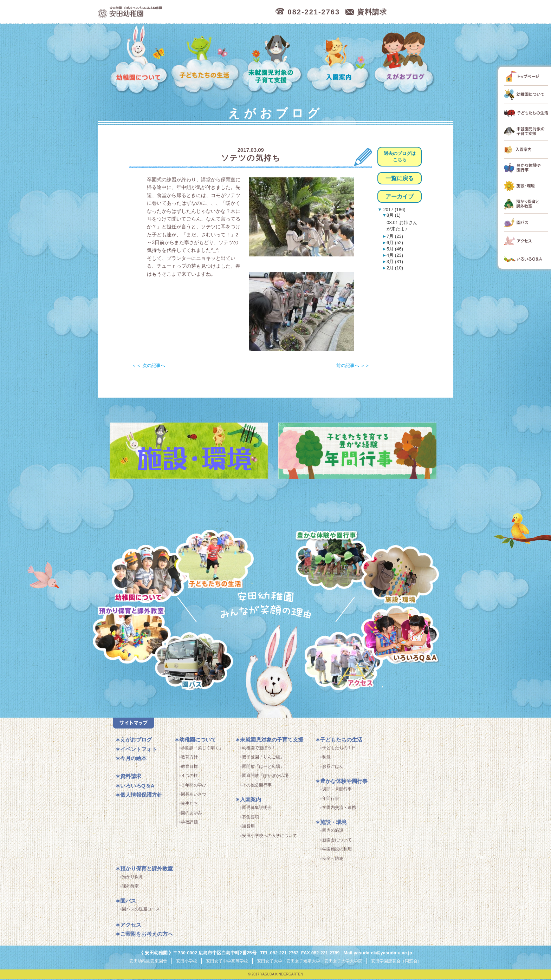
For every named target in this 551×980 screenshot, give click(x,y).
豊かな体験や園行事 (344, 782)
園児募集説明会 (257, 809)
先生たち (189, 805)
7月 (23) (395, 236)
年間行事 (331, 800)
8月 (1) (394, 215)
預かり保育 (132, 878)
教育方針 (189, 758)
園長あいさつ (194, 796)
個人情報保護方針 (141, 796)
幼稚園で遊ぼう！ (259, 749)
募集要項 (251, 818)
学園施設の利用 (337, 850)
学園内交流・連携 (339, 809)
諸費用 (248, 828)
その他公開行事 (257, 786)
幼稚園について (139, 60)
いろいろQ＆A (400, 636)
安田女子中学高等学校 (227, 962)
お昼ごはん (333, 768)
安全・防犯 (333, 860)
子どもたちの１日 (339, 749)
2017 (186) (394, 210)
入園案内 (339, 60)
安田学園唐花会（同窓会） (396, 962)
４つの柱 (189, 777)
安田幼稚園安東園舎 (148, 962)
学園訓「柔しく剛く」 (202, 749)
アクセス (345, 664)
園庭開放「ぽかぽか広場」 (267, 777)
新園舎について (337, 841)
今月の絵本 (133, 760)
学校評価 (189, 823)
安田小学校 (187, 962)
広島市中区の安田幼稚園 (168, 12)
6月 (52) (395, 243)
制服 (326, 758)
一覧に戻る (400, 178)
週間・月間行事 (337, 791)
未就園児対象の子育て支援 (273, 60)
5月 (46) (395, 249)
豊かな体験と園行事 (335, 560)
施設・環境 (400, 576)
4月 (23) (395, 255)
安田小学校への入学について (270, 837)
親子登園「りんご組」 (263, 758)
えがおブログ (405, 60)
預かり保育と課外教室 (147, 870)
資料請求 (131, 778)
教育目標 (189, 768)
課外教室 (130, 888)
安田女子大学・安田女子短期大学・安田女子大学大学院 (310, 962)
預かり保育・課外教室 (131, 636)
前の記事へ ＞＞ (353, 365)
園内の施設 (333, 832)
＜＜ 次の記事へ (148, 365)
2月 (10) (395, 268)
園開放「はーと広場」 (263, 768)
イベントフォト (139, 750)
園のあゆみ (192, 814)
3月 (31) (395, 262)
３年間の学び (194, 786)
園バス (128, 902)
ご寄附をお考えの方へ (147, 935)
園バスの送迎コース (141, 910)
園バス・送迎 (192, 664)
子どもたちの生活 (205, 60)
